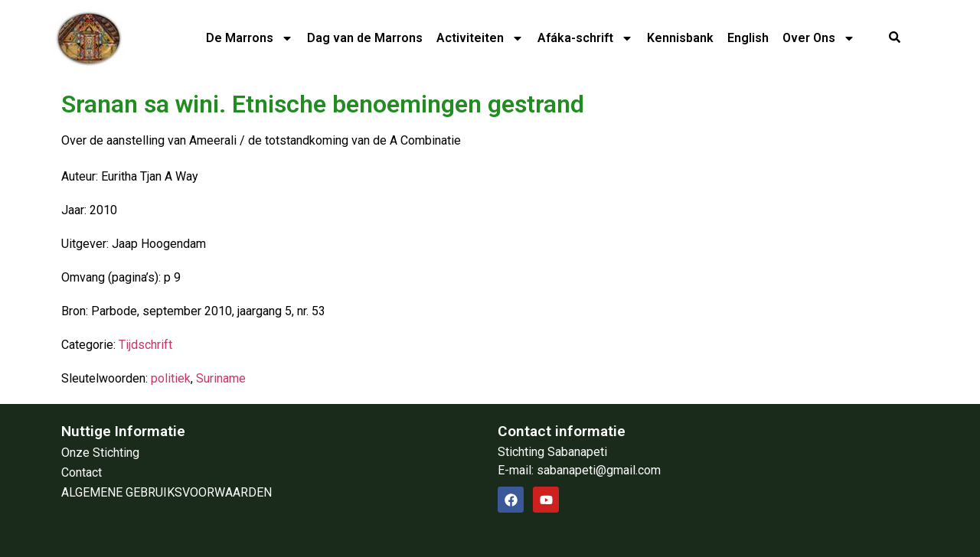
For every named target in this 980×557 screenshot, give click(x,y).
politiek (171, 378)
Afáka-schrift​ (585, 38)
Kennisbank (680, 38)
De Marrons (250, 38)
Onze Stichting (100, 453)
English (748, 38)
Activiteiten (480, 38)
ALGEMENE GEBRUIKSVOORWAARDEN (167, 492)
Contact (82, 472)
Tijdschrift (145, 345)
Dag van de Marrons (365, 38)
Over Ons (819, 38)
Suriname (221, 378)
